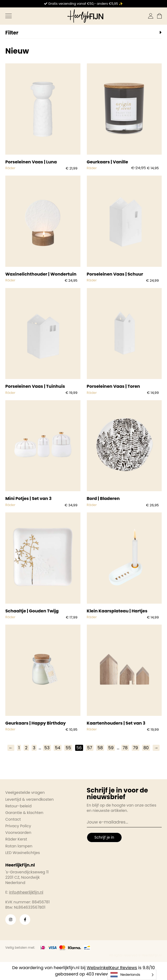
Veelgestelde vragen (25, 792)
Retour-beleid (18, 806)
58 (100, 748)
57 (90, 748)
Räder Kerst (16, 839)
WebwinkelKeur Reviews (112, 968)
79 (136, 748)
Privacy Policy (18, 826)
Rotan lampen (19, 846)
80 (146, 748)
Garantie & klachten (24, 813)
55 (68, 748)
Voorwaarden (18, 833)
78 (125, 748)
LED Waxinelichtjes (23, 853)
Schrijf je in (104, 837)
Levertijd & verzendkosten (29, 799)
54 (58, 748)
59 (111, 748)
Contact (13, 819)
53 (47, 748)
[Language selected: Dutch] (132, 975)
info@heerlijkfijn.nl (26, 892)
